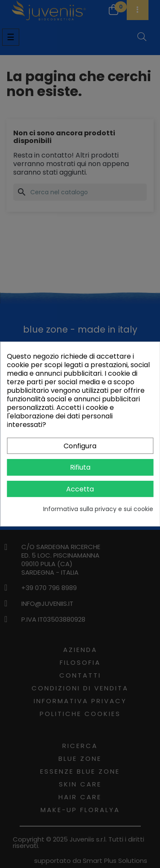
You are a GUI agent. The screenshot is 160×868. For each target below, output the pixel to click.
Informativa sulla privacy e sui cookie (98, 509)
